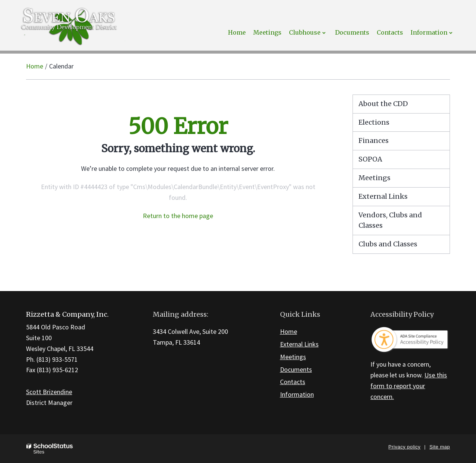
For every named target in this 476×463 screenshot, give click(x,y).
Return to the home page (178, 216)
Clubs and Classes (388, 244)
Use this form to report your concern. (409, 386)
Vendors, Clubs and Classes (390, 220)
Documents (296, 369)
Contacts (293, 382)
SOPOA (370, 159)
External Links (383, 196)
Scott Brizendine (49, 392)
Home (35, 66)
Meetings (374, 178)
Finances (374, 141)
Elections (374, 122)
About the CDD (383, 104)
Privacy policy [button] (404, 447)
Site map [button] (440, 447)
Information (297, 394)
